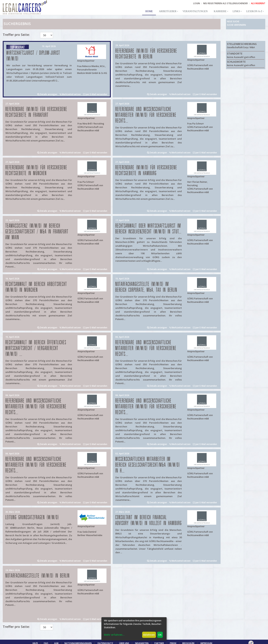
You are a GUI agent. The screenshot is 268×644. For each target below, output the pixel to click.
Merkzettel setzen (70, 94)
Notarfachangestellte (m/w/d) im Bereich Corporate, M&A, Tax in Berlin (146, 287)
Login (197, 3)
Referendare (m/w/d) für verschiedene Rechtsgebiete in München (36, 171)
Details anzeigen (47, 94)
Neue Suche (233, 21)
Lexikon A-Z (254, 11)
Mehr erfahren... (114, 635)
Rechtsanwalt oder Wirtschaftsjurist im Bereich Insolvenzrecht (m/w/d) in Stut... (148, 229)
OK (160, 635)
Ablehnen (149, 635)
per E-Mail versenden (95, 94)
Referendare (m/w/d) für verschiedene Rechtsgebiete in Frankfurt (36, 112)
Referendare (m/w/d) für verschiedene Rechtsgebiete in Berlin (146, 54)
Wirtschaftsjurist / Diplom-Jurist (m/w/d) (33, 56)
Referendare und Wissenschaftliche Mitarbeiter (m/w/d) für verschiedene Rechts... (146, 115)
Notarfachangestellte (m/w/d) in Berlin (38, 576)
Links (236, 11)
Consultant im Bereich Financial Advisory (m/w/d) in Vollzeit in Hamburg (149, 520)
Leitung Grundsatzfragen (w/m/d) (32, 517)
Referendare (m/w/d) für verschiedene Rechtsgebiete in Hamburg (146, 171)
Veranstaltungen (195, 11)
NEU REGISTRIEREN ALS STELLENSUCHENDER (225, 3)
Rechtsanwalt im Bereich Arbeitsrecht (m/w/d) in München (36, 287)
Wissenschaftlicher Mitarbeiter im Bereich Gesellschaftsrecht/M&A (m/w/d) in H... (148, 465)
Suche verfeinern (236, 25)
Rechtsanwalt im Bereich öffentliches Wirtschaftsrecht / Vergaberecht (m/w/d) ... (36, 348)
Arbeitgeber (168, 11)
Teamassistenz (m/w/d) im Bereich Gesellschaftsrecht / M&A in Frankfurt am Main (37, 232)
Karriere (220, 11)
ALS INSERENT (258, 3)
